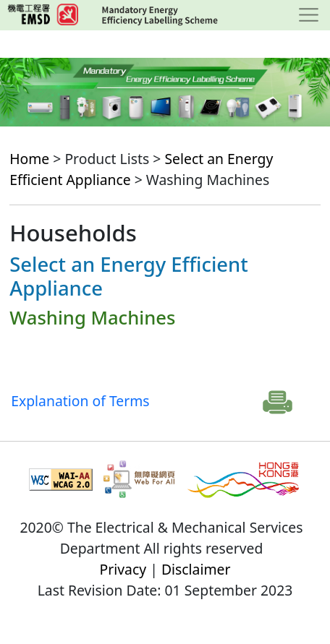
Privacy (123, 569)
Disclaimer (196, 569)
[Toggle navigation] (309, 15)
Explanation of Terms (80, 401)
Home (29, 159)
